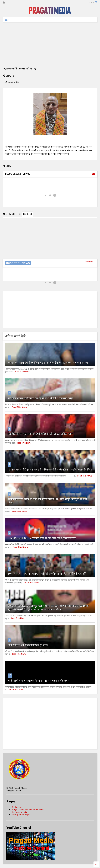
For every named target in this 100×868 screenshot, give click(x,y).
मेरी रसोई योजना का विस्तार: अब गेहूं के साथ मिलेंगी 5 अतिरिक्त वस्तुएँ (40, 398)
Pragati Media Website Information (28, 810)
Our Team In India (19, 812)
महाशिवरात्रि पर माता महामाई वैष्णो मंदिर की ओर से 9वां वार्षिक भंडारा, (41, 434)
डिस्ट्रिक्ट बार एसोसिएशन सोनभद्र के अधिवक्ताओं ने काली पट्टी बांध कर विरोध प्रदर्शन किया (50, 470)
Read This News (22, 372)
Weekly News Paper (21, 815)
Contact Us (17, 807)
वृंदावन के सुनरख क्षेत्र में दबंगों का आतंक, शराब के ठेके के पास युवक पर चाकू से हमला (48, 363)
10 (10, 675)
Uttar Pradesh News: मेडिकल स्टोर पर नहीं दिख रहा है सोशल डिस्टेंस (42, 538)
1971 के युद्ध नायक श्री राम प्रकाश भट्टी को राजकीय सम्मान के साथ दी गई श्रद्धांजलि (47, 574)
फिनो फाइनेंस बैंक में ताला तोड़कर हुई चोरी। (28, 645)
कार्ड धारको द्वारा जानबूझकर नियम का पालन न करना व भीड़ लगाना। (40, 681)
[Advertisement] (50, 45)
